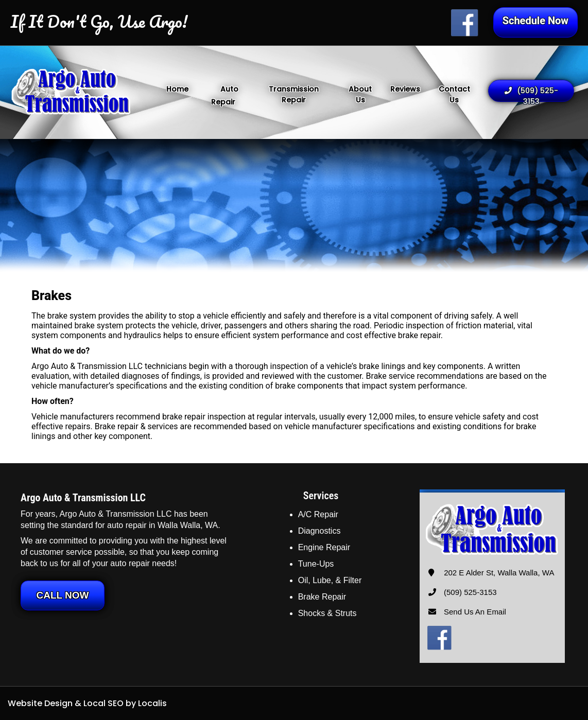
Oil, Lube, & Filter (330, 580)
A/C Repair (318, 514)
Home (177, 89)
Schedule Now (535, 21)
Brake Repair (322, 597)
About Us (360, 94)
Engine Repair (324, 547)
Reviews (405, 89)
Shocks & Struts (327, 613)
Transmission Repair (294, 94)
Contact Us (454, 94)
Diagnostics (319, 531)
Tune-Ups (316, 564)
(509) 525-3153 (531, 94)
